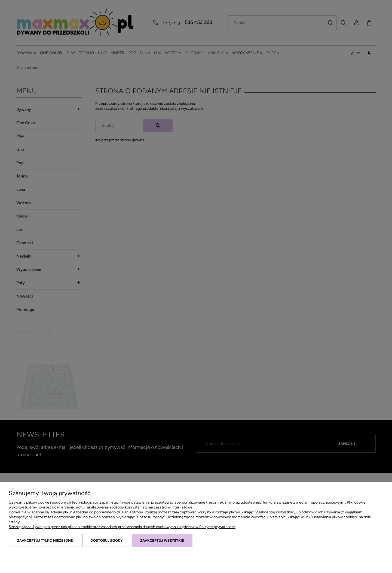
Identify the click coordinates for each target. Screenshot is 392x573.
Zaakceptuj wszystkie (162, 540)
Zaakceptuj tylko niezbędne (45, 540)
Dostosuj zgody (107, 540)
